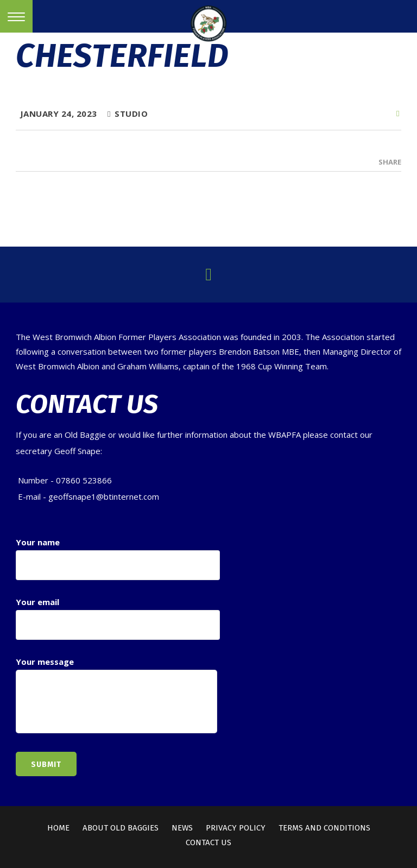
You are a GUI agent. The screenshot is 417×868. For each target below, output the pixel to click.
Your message (116, 696)
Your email (118, 618)
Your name (118, 558)
